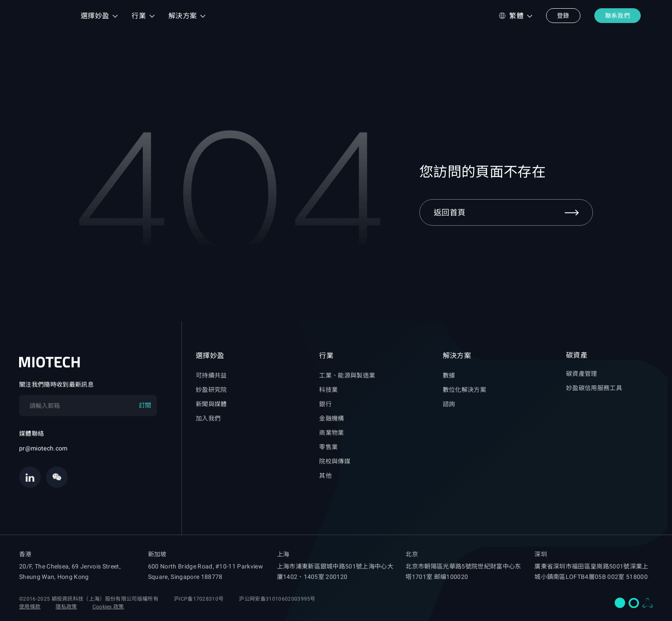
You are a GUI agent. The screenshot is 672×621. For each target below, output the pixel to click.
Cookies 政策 (108, 607)
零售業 (328, 447)
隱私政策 (66, 607)
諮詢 (449, 404)
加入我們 (208, 418)
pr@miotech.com (43, 448)
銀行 (325, 404)
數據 (449, 375)
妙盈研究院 (211, 390)
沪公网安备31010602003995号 (277, 599)
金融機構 (331, 418)
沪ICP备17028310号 (199, 599)
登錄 (563, 16)
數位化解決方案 (464, 390)
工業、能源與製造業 (347, 375)
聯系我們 (618, 16)
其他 (325, 476)
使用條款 (30, 607)
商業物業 (331, 433)
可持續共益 (211, 375)
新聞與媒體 (211, 404)
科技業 (328, 390)
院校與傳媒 (335, 461)
